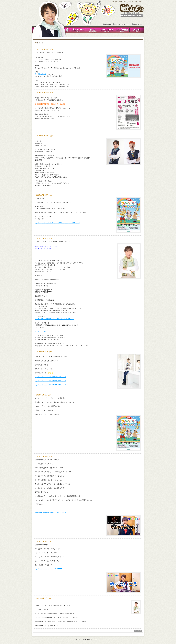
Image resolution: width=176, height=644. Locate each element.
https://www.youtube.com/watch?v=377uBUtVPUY (51, 512)
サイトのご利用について (122, 24)
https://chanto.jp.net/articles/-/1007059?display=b (50, 385)
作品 (93, 30)
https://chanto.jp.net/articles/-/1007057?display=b (50, 377)
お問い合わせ (138, 24)
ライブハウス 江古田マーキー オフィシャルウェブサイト (54, 319)
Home (67, 30)
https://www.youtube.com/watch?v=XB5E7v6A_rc (51, 569)
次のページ (138, 631)
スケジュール (107, 30)
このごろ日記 (122, 30)
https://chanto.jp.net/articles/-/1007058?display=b (50, 381)
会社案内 (108, 24)
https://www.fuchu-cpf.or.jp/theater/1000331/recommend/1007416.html (57, 223)
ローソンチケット (41, 331)
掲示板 (137, 30)
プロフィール (78, 30)
